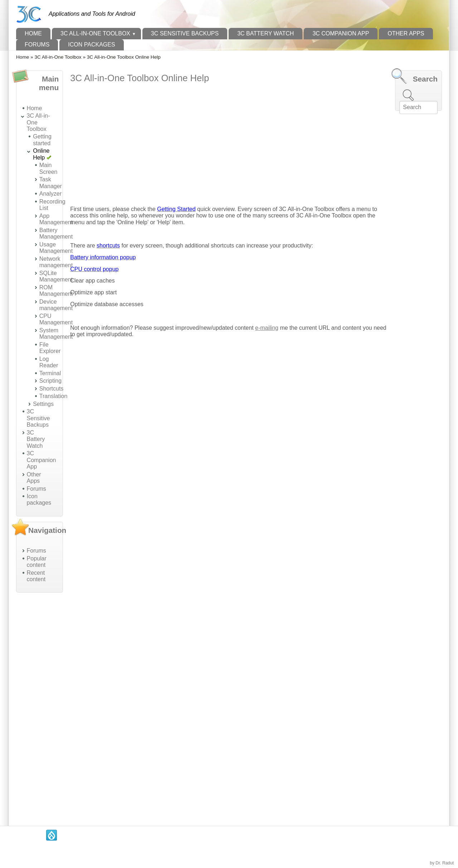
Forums (37, 45)
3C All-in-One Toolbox (95, 33)
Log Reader (49, 362)
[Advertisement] (40, 705)
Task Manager (51, 183)
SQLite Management (56, 276)
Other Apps (406, 33)
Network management (56, 262)
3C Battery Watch (265, 33)
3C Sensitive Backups (185, 33)
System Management (56, 334)
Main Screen (48, 168)
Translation (53, 396)
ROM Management (56, 291)
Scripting (50, 381)
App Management (56, 219)
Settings (43, 404)
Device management (56, 305)
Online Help (41, 154)
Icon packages (91, 45)
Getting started (42, 140)
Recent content (36, 576)
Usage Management (56, 248)
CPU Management (56, 319)
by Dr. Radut (442, 863)
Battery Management (56, 233)
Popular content (37, 562)
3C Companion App (341, 33)
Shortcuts (52, 389)
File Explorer (50, 348)
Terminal (50, 373)
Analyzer (50, 194)
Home (33, 33)
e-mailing (267, 328)
